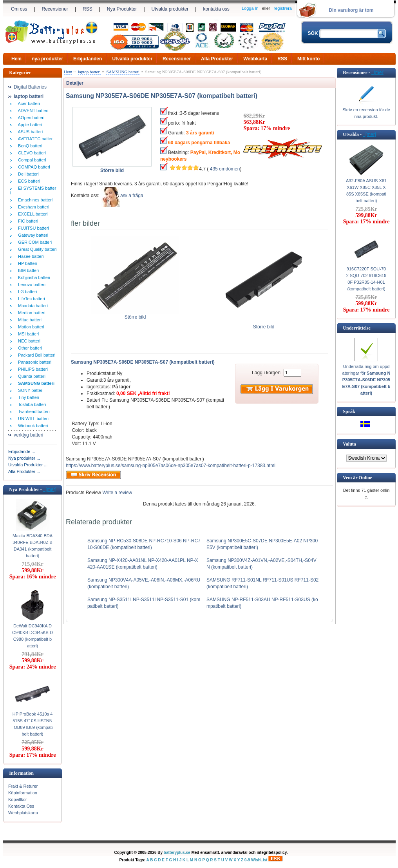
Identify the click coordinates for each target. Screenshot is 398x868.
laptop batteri (89, 72)
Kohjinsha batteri (33, 277)
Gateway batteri (32, 235)
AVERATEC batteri (35, 139)
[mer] (50, 489)
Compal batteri (31, 160)
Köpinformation (23, 793)
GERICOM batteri (34, 242)
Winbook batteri (32, 426)
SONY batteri (30, 390)
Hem (16, 59)
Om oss (19, 9)
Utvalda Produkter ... (28, 465)
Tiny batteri (27, 397)
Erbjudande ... (22, 451)
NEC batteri (28, 341)
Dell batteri (27, 174)
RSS (88, 9)
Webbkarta (255, 59)
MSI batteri (27, 334)
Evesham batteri (33, 207)
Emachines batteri (34, 200)
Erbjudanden (88, 59)
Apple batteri (29, 125)
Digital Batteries (30, 87)
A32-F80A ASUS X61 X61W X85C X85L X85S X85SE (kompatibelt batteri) (366, 191)
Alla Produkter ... (24, 471)
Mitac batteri (29, 320)
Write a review (117, 493)
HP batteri (26, 263)
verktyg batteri (28, 435)
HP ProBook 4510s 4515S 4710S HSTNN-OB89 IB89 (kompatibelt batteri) (33, 724)
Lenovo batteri (31, 285)
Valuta (349, 444)
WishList (259, 860)
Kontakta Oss (21, 806)
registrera (283, 8)
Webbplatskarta (23, 813)
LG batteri (26, 292)
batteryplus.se (177, 853)
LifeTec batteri (30, 299)
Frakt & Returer (23, 786)
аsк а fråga (132, 196)
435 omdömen (225, 169)
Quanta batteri (31, 376)
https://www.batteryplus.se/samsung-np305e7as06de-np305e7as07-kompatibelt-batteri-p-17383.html (171, 466)
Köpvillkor (18, 799)
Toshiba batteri (31, 404)
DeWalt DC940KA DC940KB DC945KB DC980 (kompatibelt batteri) (33, 636)
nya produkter (47, 59)
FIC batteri (27, 221)
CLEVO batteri (31, 153)
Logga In (250, 8)
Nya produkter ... (24, 458)
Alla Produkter (217, 59)
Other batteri (29, 348)
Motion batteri (30, 327)
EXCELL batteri (32, 214)
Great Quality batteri (36, 249)
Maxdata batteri (32, 306)
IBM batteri (27, 270)
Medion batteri (31, 313)
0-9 (247, 860)
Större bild (135, 315)
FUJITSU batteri (32, 228)
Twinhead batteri (33, 411)
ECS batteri (28, 181)
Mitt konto (308, 59)
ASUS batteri (29, 132)
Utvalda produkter (170, 9)
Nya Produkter (122, 9)
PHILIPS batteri (32, 369)
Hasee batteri (30, 256)
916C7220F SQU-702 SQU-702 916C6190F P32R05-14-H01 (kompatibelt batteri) (366, 279)
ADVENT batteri (32, 111)
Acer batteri (28, 103)
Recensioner (55, 9)
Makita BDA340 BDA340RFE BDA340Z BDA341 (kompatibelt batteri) (33, 546)
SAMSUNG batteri (123, 72)
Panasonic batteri (33, 362)
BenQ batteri (29, 146)
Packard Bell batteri (36, 355)
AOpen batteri (30, 118)
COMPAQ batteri (33, 167)
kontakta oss (216, 9)
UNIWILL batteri (32, 419)
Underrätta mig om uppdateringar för (366, 380)
